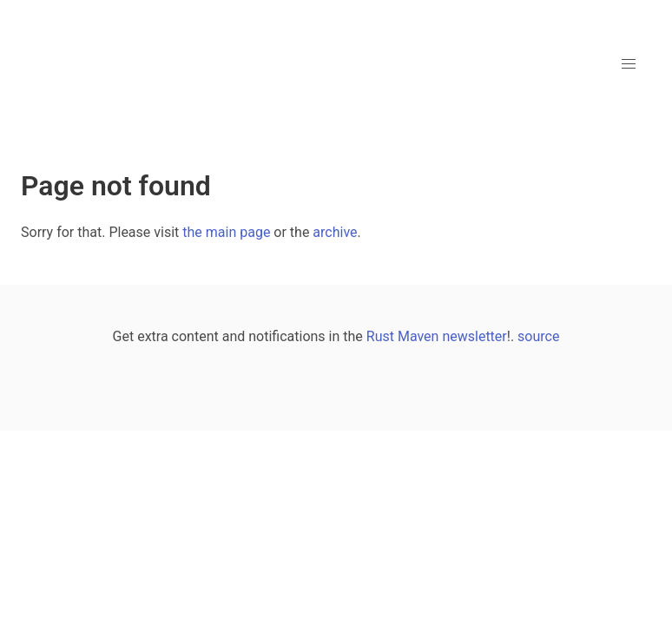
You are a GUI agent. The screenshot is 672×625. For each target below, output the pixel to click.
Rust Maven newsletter (437, 336)
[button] (629, 64)
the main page (226, 232)
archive (335, 232)
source (538, 336)
